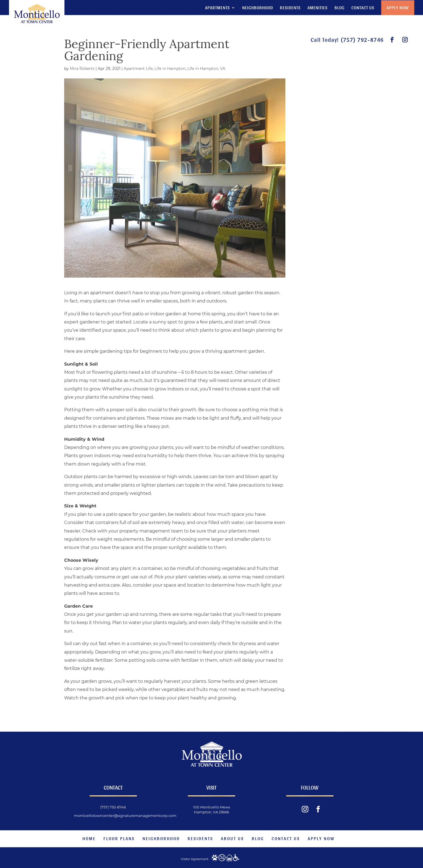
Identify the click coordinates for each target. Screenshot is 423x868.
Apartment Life (138, 69)
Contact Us (363, 8)
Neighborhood (258, 8)
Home (89, 838)
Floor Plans (119, 838)
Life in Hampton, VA (206, 69)
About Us (233, 838)
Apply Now (398, 7)
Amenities (318, 8)
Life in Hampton (170, 69)
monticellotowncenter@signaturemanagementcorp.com (125, 816)
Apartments (218, 8)
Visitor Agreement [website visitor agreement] (195, 859)
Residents (290, 8)
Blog (340, 8)
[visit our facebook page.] (392, 40)
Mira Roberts (82, 69)
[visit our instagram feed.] (405, 40)
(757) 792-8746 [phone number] (362, 40)
